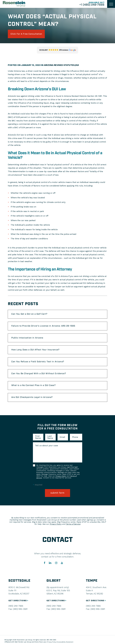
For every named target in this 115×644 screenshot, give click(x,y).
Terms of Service (73, 529)
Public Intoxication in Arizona (29, 340)
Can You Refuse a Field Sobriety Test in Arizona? (40, 364)
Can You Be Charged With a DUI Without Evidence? (41, 377)
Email (62, 441)
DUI (78, 66)
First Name (38, 441)
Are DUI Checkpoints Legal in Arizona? (34, 401)
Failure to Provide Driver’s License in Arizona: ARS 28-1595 (46, 327)
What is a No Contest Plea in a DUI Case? (35, 389)
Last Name (50, 441)
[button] (58, 51)
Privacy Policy (61, 480)
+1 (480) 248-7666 (91, 5)
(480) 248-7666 (16, 610)
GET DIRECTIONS (19, 605)
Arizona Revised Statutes (60, 66)
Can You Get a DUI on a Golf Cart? (31, 315)
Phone (75, 441)
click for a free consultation (28, 34)
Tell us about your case (47, 450)
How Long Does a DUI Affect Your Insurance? (37, 352)
